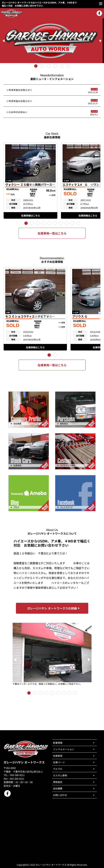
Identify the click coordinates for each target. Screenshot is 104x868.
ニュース (94, 89)
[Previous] (4, 41)
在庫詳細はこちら (31, 216)
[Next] (100, 41)
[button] (26, 223)
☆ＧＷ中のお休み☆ (17, 112)
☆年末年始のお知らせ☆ (19, 90)
